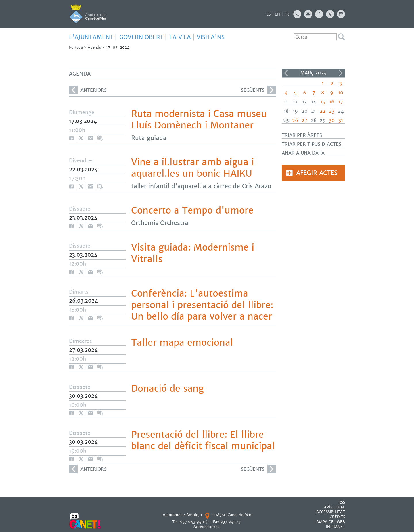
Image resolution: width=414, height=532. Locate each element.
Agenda (94, 47)
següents (258, 90)
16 (332, 102)
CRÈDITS (337, 517)
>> (341, 73)
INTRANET (336, 527)
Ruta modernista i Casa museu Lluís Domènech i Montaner (199, 120)
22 (323, 111)
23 (332, 111)
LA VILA (180, 37)
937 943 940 (192, 522)
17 (341, 102)
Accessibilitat (331, 512)
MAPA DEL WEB (331, 522)
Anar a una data (303, 153)
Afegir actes (317, 173)
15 (323, 102)
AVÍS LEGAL (335, 507)
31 (341, 120)
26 (295, 120)
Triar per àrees (302, 135)
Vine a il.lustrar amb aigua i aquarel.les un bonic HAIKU (192, 168)
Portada (76, 47)
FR (287, 14)
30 (332, 120)
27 (304, 120)
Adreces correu (207, 527)
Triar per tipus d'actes (312, 144)
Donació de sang (167, 389)
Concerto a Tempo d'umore (192, 210)
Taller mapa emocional (182, 343)
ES (268, 14)
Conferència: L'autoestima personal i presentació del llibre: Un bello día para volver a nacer (202, 305)
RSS (342, 502)
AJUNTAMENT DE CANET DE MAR (88, 14)
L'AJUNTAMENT (91, 37)
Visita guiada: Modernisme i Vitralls (193, 253)
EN (277, 14)
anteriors (88, 90)
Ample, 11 (195, 515)
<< (286, 73)
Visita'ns (211, 37)
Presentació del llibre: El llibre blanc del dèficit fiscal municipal (203, 440)
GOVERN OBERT (141, 37)
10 (341, 93)
